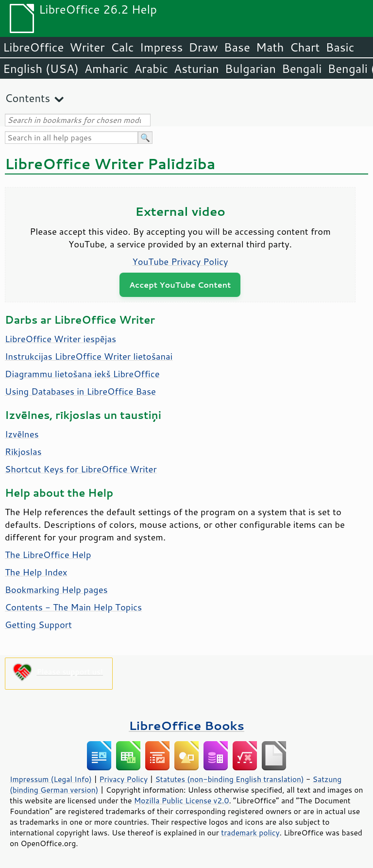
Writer (87, 47)
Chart (305, 47)
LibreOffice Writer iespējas (60, 339)
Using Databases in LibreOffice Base (80, 391)
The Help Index (36, 572)
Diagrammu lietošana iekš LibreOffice (82, 374)
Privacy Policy (123, 779)
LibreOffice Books (186, 725)
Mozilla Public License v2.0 (182, 800)
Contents (27, 98)
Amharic (106, 69)
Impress (161, 47)
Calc (122, 47)
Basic (340, 47)
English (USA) (41, 69)
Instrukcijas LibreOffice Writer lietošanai (89, 356)
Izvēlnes (22, 434)
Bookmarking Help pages (56, 590)
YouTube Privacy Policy (180, 261)
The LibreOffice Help (48, 555)
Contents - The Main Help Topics (73, 607)
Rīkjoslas (23, 451)
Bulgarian (250, 69)
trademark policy (250, 833)
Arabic (151, 69)
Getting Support (38, 625)
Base (237, 47)
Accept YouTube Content (180, 285)
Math (270, 47)
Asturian (196, 69)
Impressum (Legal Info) (51, 779)
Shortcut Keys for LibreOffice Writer (81, 469)
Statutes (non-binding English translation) (229, 779)
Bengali (302, 69)
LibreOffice (33, 47)
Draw (203, 47)
